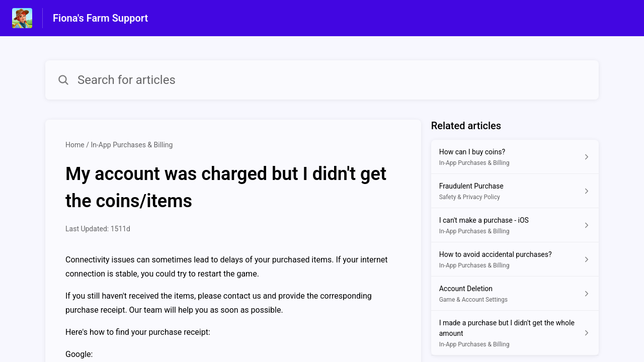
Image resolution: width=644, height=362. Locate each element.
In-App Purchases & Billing (132, 145)
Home (75, 145)
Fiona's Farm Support (100, 18)
